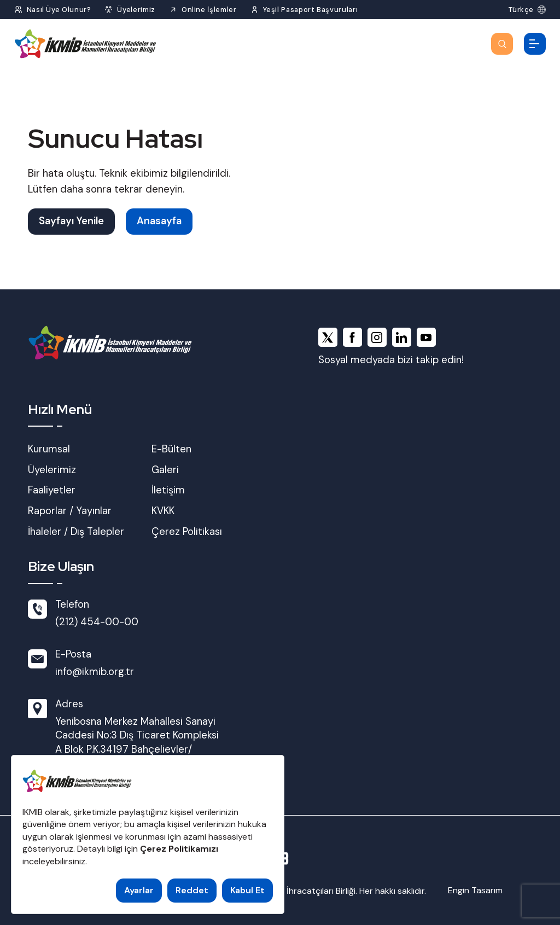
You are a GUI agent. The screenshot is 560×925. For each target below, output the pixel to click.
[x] (328, 337)
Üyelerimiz (52, 470)
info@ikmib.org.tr (95, 672)
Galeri (165, 470)
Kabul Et (247, 890)
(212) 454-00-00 (97, 622)
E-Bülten (171, 449)
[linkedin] (402, 337)
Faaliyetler (52, 490)
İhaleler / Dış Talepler (76, 532)
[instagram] (377, 337)
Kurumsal (49, 449)
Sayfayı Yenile (71, 221)
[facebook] (352, 337)
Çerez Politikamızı (179, 849)
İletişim (168, 490)
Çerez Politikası (187, 532)
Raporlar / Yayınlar (70, 511)
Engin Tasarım (475, 890)
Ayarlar (139, 890)
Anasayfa (159, 221)
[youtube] (426, 337)
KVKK (163, 511)
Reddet (192, 890)
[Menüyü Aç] (535, 44)
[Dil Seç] (527, 10)
